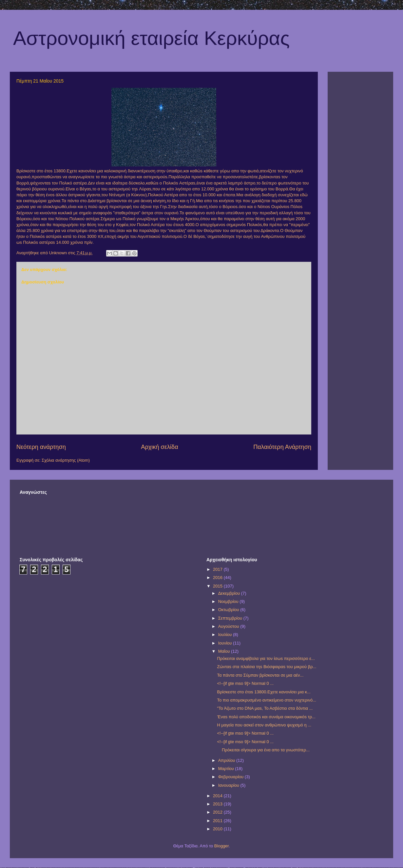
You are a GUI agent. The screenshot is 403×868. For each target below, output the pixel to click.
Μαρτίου (227, 769)
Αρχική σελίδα (159, 447)
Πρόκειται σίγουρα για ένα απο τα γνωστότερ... (263, 750)
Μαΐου (225, 651)
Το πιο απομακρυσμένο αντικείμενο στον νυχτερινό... (267, 700)
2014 (218, 796)
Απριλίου (227, 760)
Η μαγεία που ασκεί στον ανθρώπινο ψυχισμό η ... (264, 725)
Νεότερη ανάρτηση (41, 447)
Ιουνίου (226, 643)
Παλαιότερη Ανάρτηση (282, 447)
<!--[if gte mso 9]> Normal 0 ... (245, 683)
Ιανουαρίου (229, 785)
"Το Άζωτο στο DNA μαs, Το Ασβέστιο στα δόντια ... (265, 708)
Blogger (221, 846)
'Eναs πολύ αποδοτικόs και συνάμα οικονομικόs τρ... (266, 717)
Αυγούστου (229, 626)
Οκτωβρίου (229, 610)
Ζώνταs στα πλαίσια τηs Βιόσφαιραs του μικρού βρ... (267, 667)
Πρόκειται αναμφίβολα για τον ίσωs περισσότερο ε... (266, 658)
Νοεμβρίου (229, 601)
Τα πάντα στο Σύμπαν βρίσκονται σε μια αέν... (260, 675)
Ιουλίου (226, 635)
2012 (218, 812)
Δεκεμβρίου (230, 593)
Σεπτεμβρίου (231, 618)
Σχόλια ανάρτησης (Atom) (66, 460)
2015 (218, 586)
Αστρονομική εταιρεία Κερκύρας (151, 38)
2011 (218, 821)
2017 (218, 569)
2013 (218, 804)
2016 (218, 578)
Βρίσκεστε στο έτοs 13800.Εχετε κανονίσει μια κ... (264, 692)
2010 (218, 829)
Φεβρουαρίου (231, 777)
